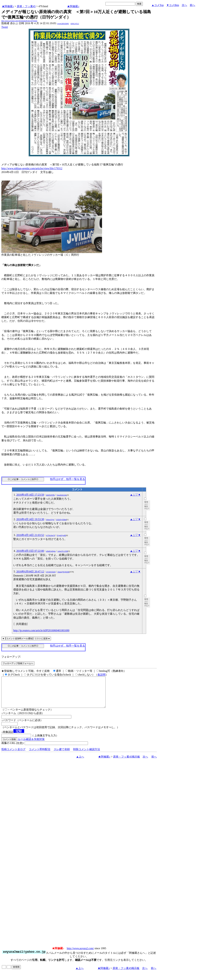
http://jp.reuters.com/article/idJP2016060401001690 (41, 630)
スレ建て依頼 (62, 755)
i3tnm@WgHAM (63, 572)
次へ (184, 5)
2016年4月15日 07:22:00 (30, 551)
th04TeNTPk (51, 495)
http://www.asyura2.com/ (80, 954)
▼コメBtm (173, 5)
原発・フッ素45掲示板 (127, 763)
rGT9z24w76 (51, 535)
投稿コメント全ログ (13, 755)
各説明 (102, 675)
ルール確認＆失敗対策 (31, 745)
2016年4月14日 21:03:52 (30, 535)
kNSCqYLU (75, 24)
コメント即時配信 (40, 755)
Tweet (5, 27)
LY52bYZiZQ (51, 572)
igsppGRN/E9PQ (63, 24)
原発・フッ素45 (26, 6)
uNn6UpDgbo (51, 551)
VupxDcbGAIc (62, 495)
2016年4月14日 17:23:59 (30, 495)
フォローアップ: (11, 657)
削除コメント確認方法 (87, 755)
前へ (192, 5)
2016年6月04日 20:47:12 (30, 572)
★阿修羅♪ (8, 6)
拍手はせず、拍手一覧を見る (67, 479)
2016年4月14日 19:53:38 (30, 519)
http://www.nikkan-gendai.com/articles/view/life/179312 (32, 168)
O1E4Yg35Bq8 (61, 520)
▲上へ (80, 763)
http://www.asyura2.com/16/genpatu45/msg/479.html (19, 21)
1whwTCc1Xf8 (63, 551)
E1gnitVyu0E (61, 535)
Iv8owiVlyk (50, 520)
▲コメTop (158, 5)
